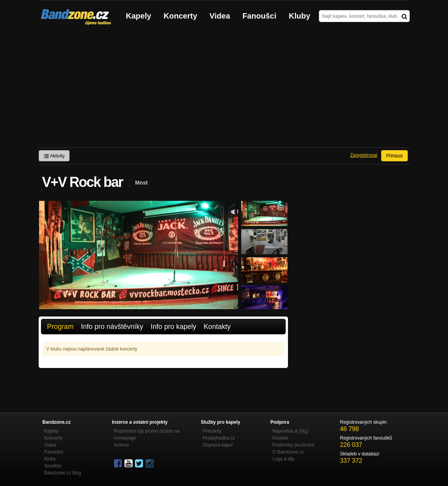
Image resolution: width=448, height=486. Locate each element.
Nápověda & (290, 431)
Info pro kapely (174, 327)
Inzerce (122, 445)
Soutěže (53, 466)
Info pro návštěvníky (112, 327)
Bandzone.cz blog (63, 473)
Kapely (139, 16)
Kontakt (280, 438)
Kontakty (217, 327)
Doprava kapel (218, 445)
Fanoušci (259, 16)
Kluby (300, 16)
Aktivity (54, 156)
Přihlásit (394, 156)
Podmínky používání (294, 445)
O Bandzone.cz (288, 452)
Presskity (212, 431)
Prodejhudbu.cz (219, 438)
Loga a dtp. (284, 459)
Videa (220, 16)
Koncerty (180, 16)
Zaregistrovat (364, 155)
